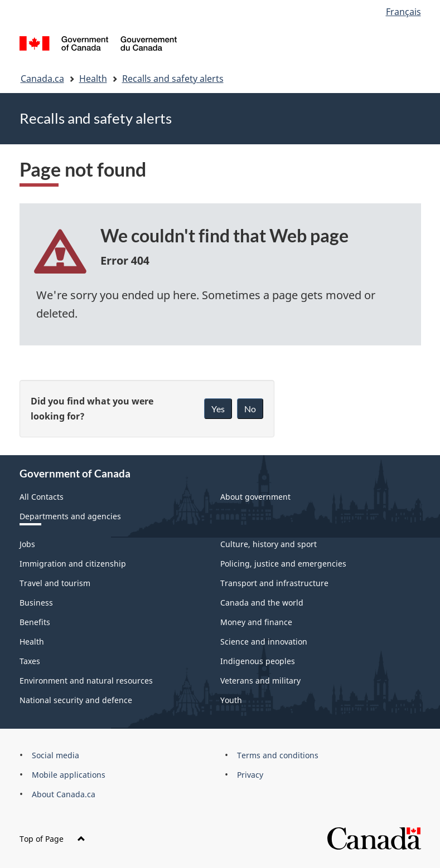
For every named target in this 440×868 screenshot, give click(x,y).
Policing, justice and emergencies (283, 564)
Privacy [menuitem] (250, 775)
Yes (218, 409)
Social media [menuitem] (55, 755)
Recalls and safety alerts (173, 79)
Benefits (35, 622)
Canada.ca (42, 79)
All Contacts (42, 497)
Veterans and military (260, 681)
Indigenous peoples (258, 661)
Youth (231, 700)
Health (93, 79)
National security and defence (76, 700)
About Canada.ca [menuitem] (64, 794)
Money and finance (256, 622)
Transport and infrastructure (274, 583)
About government (255, 497)
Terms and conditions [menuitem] (278, 755)
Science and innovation (264, 642)
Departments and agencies (70, 516)
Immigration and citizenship (73, 564)
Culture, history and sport (269, 544)
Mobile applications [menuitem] (69, 775)
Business (36, 603)
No (250, 409)
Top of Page (52, 839)
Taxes (30, 661)
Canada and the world (262, 603)
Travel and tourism (55, 583)
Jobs (27, 544)
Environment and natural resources (86, 681)
